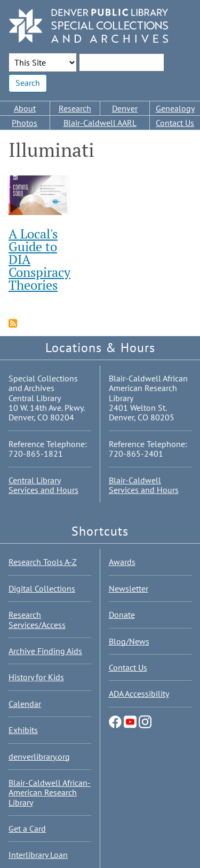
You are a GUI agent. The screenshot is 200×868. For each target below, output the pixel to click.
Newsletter (129, 588)
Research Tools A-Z (43, 562)
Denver (125, 108)
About (25, 108)
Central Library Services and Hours (43, 485)
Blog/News (129, 641)
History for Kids (36, 677)
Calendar (25, 704)
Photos (25, 123)
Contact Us (175, 123)
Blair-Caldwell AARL (100, 123)
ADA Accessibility (139, 694)
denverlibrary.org (39, 756)
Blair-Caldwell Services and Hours (144, 485)
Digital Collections (42, 588)
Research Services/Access (37, 619)
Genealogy (175, 108)
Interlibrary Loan (38, 855)
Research (75, 108)
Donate (122, 615)
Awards (122, 562)
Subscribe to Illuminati (13, 323)
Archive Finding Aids (45, 651)
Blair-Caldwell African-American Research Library (50, 793)
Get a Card (27, 829)
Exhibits (23, 730)
